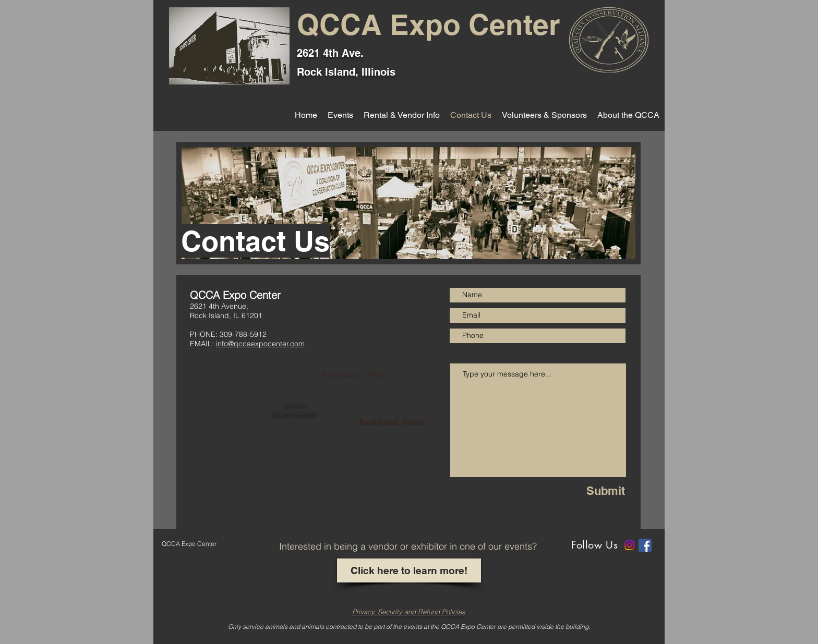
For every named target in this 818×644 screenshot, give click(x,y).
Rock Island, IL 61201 (226, 315)
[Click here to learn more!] (409, 570)
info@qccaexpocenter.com (260, 344)
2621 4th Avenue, (219, 306)
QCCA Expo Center (428, 25)
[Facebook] (645, 545)
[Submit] (593, 491)
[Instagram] (629, 545)
